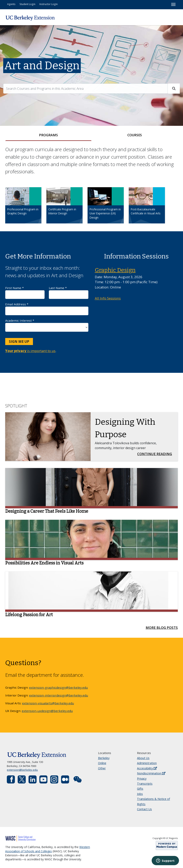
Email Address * (47, 309)
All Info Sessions (108, 298)
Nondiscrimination (151, 773)
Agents (11, 4)
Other (102, 768)
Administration (147, 763)
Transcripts (145, 784)
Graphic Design (115, 270)
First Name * (25, 292)
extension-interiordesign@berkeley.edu (59, 695)
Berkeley (104, 758)
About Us (143, 758)
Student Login (27, 4)
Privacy (142, 779)
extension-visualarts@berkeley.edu (48, 703)
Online (102, 763)
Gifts (140, 789)
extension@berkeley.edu (22, 770)
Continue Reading (156, 454)
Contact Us (144, 809)
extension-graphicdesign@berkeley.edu (58, 688)
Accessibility (147, 768)
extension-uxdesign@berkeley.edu (47, 711)
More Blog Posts (162, 628)
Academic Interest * (47, 325)
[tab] (48, 136)
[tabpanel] (91, 189)
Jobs (140, 794)
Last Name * (68, 292)
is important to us (30, 351)
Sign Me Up (19, 342)
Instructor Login (49, 4)
